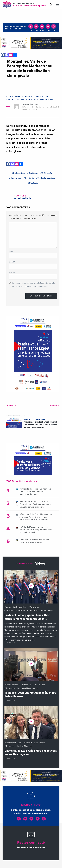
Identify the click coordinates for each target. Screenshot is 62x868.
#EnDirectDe (42, 96)
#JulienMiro (23, 746)
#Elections (10, 688)
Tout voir (54, 406)
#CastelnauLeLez (13, 743)
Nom (11, 251)
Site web (13, 272)
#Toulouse (40, 685)
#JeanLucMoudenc (26, 688)
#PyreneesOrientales (15, 610)
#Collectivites (13, 96)
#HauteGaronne (12, 685)
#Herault (28, 743)
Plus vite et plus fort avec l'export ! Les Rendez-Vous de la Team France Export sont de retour (40, 425)
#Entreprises (13, 100)
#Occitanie (26, 100)
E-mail (12, 262)
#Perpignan (34, 607)
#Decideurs (28, 96)
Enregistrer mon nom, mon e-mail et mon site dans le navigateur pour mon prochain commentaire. (33, 285)
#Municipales (47, 610)
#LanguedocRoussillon (15, 607)
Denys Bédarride (30, 104)
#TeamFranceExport (16, 416)
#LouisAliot (33, 610)
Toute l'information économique (29, 5)
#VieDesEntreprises (44, 100)
